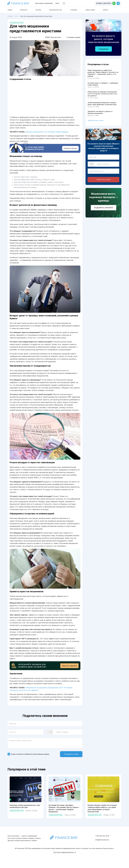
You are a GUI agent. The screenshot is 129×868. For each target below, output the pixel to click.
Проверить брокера (70, 151)
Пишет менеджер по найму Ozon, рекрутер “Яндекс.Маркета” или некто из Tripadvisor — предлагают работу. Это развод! (102, 74)
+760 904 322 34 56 (102, 842)
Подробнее (104, 49)
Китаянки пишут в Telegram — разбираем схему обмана (100, 85)
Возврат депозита (104, 3)
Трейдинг (84, 10)
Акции (11, 10)
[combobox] (50, 737)
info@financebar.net (102, 846)
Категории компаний (44, 3)
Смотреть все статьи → (96, 125)
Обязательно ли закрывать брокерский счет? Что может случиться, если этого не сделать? (102, 95)
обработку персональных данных (37, 759)
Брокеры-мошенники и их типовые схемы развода (47, 134)
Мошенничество (63, 10)
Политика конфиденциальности (64, 859)
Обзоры (43, 10)
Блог (57, 3)
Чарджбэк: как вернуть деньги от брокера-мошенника (102, 117)
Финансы (27, 10)
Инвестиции (103, 10)
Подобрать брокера (103, 213)
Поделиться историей (104, 185)
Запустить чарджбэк (69, 670)
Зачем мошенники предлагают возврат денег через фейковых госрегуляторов (100, 106)
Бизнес (121, 10)
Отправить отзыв (69, 759)
